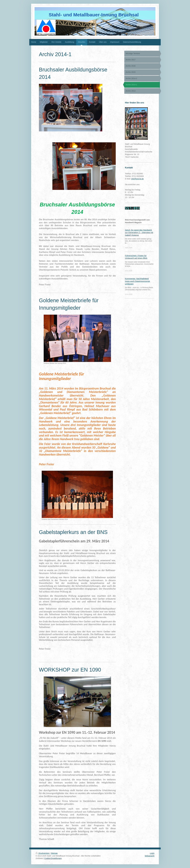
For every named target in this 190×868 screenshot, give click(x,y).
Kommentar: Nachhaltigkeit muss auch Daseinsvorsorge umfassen (137, 281)
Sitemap (54, 853)
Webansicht (150, 856)
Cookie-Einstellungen (53, 858)
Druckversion (43, 853)
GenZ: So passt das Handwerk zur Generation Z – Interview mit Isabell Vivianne (139, 233)
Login (152, 853)
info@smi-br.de (137, 179)
